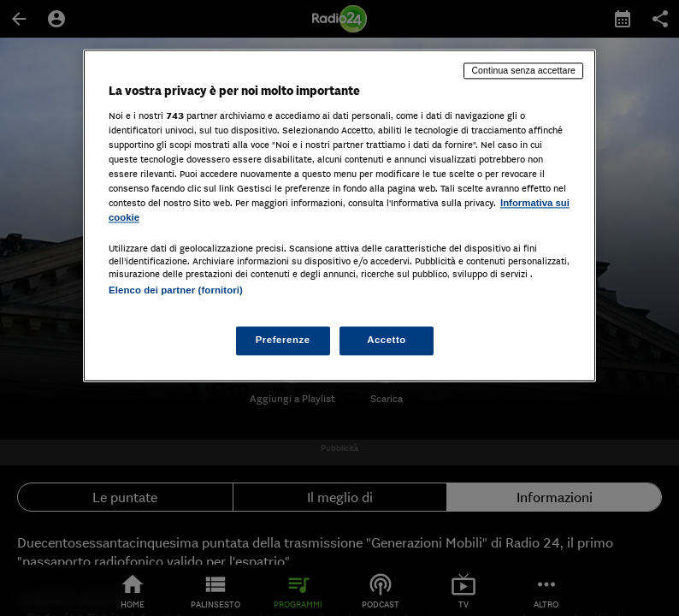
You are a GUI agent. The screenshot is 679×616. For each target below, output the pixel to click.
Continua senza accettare (523, 70)
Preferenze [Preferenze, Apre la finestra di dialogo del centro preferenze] (283, 341)
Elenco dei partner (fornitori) (176, 290)
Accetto (387, 341)
